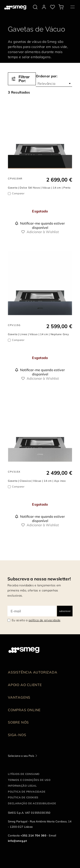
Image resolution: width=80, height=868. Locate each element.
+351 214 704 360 (33, 835)
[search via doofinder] (35, 7)
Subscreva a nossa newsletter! (39, 579)
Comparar (18, 193)
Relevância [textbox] (46, 84)
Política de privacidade (27, 792)
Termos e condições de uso (29, 780)
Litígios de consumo (24, 774)
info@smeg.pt (17, 841)
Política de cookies (23, 797)
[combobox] (54, 84)
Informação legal (22, 786)
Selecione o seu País (21, 756)
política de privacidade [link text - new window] (44, 620)
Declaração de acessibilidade (32, 803)
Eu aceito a (36, 620)
